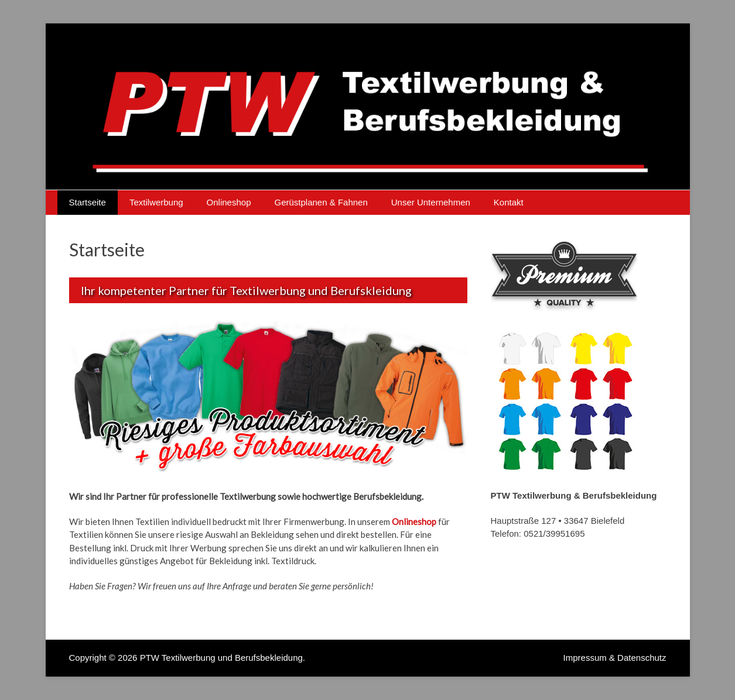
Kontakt (509, 202)
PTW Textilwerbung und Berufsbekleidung (221, 658)
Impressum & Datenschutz (615, 658)
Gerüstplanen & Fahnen (321, 202)
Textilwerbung (156, 202)
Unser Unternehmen (431, 202)
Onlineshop (229, 202)
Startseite (88, 202)
